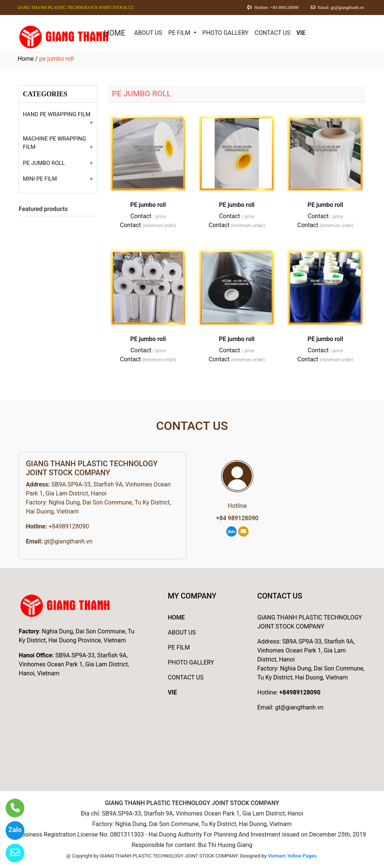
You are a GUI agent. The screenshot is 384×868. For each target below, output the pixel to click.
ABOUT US (148, 33)
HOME (115, 33)
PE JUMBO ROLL (44, 163)
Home (26, 59)
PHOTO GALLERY (226, 33)
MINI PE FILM (40, 179)
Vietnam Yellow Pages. (293, 856)
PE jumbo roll (148, 205)
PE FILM (180, 33)
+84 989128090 (237, 518)
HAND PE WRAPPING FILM (57, 114)
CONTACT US (272, 33)
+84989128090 (69, 526)
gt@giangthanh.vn (68, 541)
